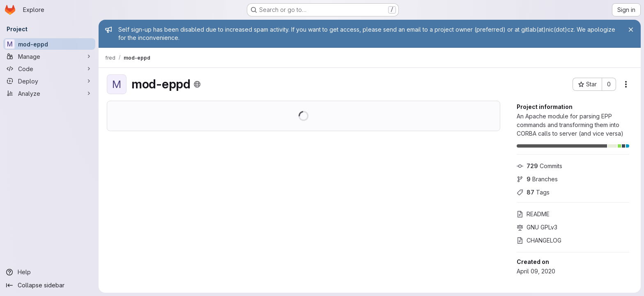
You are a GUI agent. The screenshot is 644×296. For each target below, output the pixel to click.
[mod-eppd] (49, 44)
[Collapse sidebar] (49, 285)
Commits (539, 166)
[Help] (49, 272)
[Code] (49, 69)
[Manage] (49, 56)
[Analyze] (49, 93)
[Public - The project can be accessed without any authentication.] (197, 84)
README (533, 214)
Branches (537, 179)
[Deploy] (49, 81)
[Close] (631, 30)
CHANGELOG (539, 240)
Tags (533, 192)
